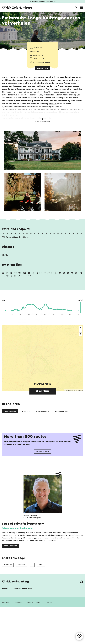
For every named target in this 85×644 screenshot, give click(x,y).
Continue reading (43, 120)
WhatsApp (8, 565)
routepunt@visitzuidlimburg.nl (16, 109)
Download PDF (38, 55)
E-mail (41, 565)
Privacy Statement (34, 602)
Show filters (42, 391)
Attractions (26, 411)
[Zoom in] (80, 328)
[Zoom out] (80, 331)
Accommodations (62, 411)
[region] (42, 358)
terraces (53, 104)
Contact (5, 588)
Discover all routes (43, 452)
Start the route (42, 68)
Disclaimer (6, 602)
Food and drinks (10, 411)
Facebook (22, 565)
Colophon (19, 602)
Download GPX (38, 59)
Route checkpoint (10, 546)
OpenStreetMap (71, 390)
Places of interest (43, 411)
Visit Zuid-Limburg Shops (23, 588)
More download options (42, 62)
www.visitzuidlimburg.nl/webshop (63, 112)
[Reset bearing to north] (80, 334)
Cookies (49, 602)
